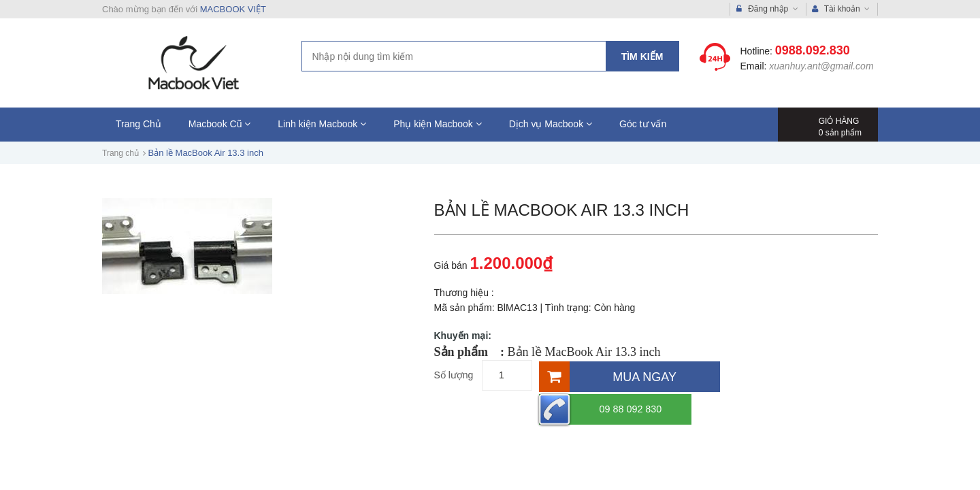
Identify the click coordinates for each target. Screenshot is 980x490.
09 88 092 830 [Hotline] (783, 375)
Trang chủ (120, 153)
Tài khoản (841, 9)
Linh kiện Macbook (322, 124)
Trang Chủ (138, 124)
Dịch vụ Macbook (551, 124)
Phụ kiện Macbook (438, 124)
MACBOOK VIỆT (233, 9)
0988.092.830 (813, 50)
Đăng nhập (767, 9)
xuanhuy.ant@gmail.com (821, 66)
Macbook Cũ (219, 124)
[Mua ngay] (628, 375)
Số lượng (454, 375)
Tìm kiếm (642, 56)
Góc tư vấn (643, 124)
